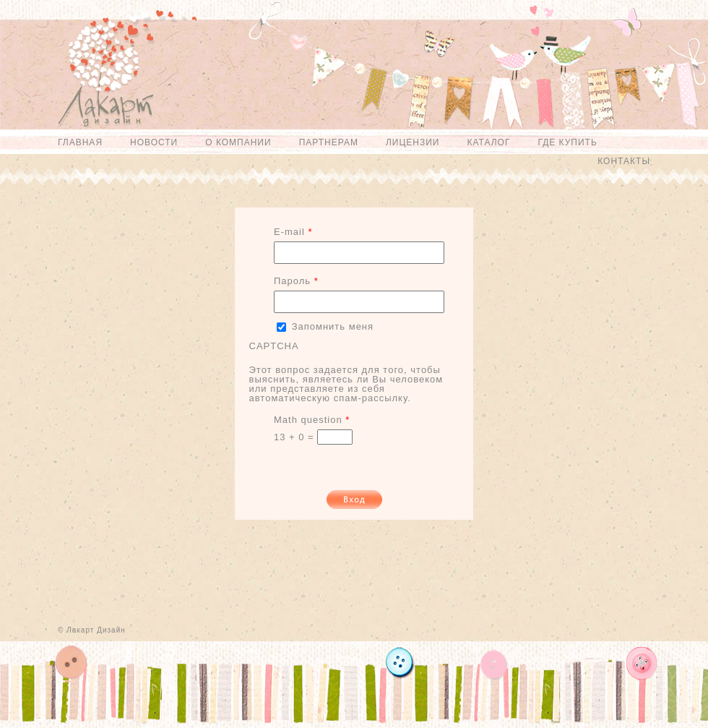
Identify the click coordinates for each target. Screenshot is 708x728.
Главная (80, 142)
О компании (238, 142)
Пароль (296, 281)
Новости (154, 142)
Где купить (567, 142)
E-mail (293, 232)
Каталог (488, 142)
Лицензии (413, 142)
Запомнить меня (333, 326)
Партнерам (329, 142)
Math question (312, 420)
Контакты (624, 161)
